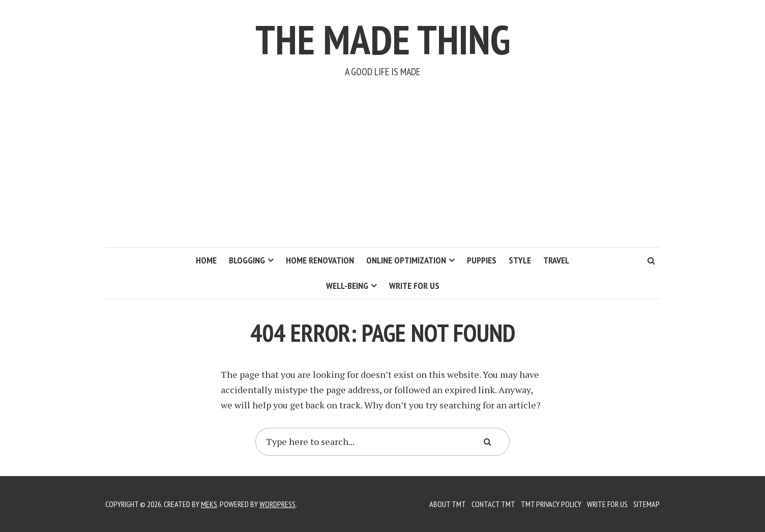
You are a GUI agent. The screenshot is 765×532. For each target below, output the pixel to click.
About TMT (448, 504)
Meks (209, 504)
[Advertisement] (382, 171)
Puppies (482, 260)
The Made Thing (383, 39)
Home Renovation (320, 260)
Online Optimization (406, 260)
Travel (556, 260)
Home (206, 260)
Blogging (247, 260)
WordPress (277, 504)
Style (520, 260)
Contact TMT (493, 504)
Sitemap (646, 504)
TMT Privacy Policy (551, 504)
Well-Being (347, 286)
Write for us (414, 286)
